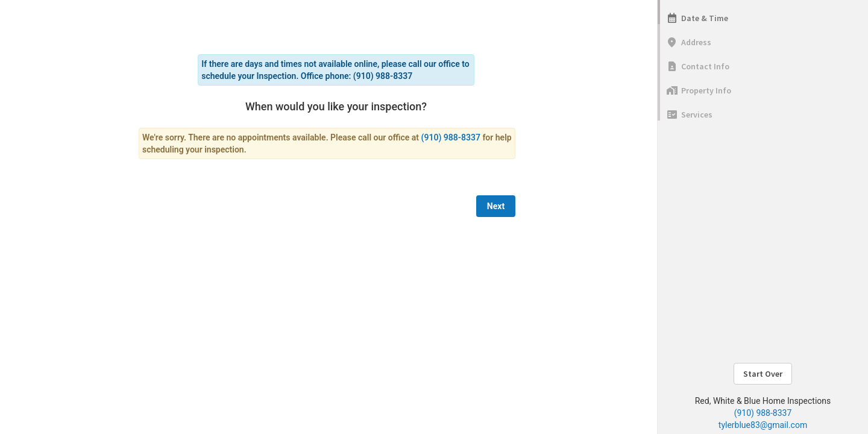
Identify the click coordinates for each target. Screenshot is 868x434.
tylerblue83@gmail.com (763, 425)
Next (496, 206)
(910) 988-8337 (763, 413)
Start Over (763, 374)
